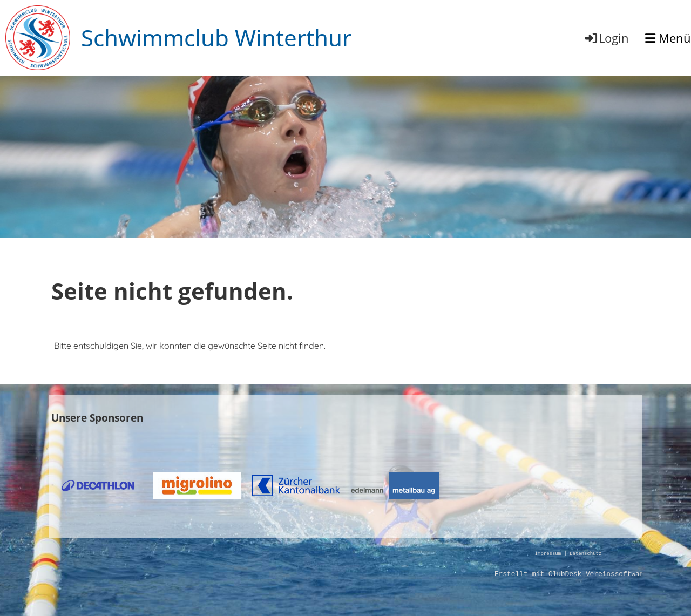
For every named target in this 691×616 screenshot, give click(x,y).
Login (606, 38)
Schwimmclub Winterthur (216, 38)
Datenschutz (585, 554)
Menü (668, 38)
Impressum (548, 554)
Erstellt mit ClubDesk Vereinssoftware (571, 574)
